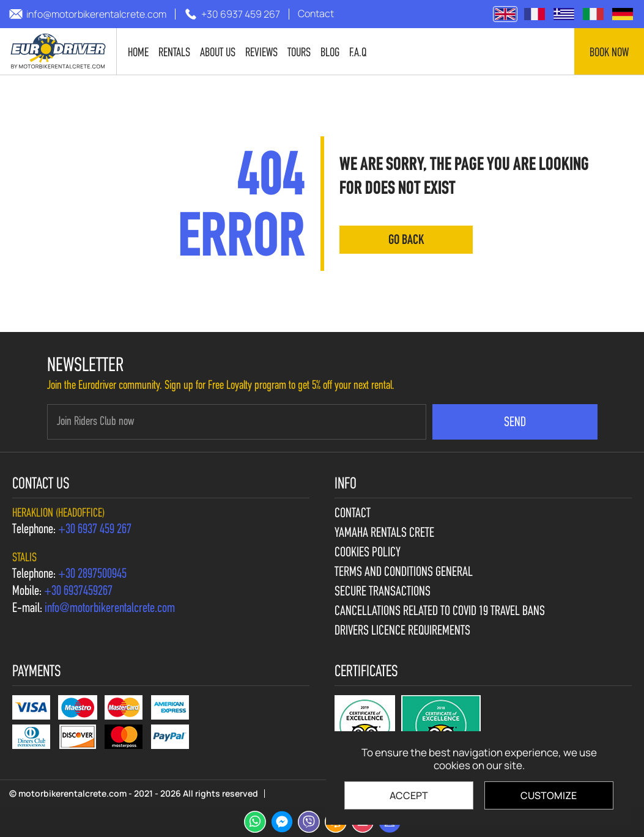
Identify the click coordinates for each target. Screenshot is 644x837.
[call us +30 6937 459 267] (232, 14)
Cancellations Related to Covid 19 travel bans (440, 612)
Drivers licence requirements (402, 632)
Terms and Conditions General (404, 573)
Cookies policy (368, 553)
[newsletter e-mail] (237, 422)
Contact (353, 514)
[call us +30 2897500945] (92, 575)
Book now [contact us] (609, 53)
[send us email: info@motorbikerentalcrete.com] (88, 14)
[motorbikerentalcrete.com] (58, 51)
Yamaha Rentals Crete (384, 534)
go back (406, 241)
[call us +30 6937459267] (78, 592)
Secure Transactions (383, 592)
